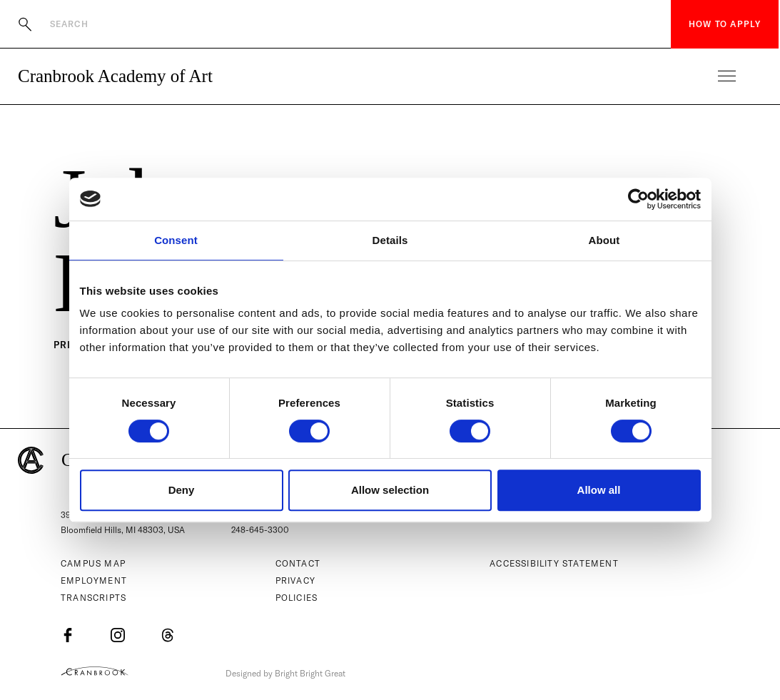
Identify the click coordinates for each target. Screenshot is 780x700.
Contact (298, 564)
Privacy (295, 581)
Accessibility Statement (554, 564)
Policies (297, 598)
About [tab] (604, 240)
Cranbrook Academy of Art (115, 76)
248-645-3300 (260, 531)
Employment (94, 581)
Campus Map (93, 564)
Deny (182, 490)
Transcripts (93, 598)
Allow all (599, 490)
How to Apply (725, 24)
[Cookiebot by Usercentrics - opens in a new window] (638, 199)
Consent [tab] (176, 240)
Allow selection (390, 490)
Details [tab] (390, 240)
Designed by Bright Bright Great (290, 673)
